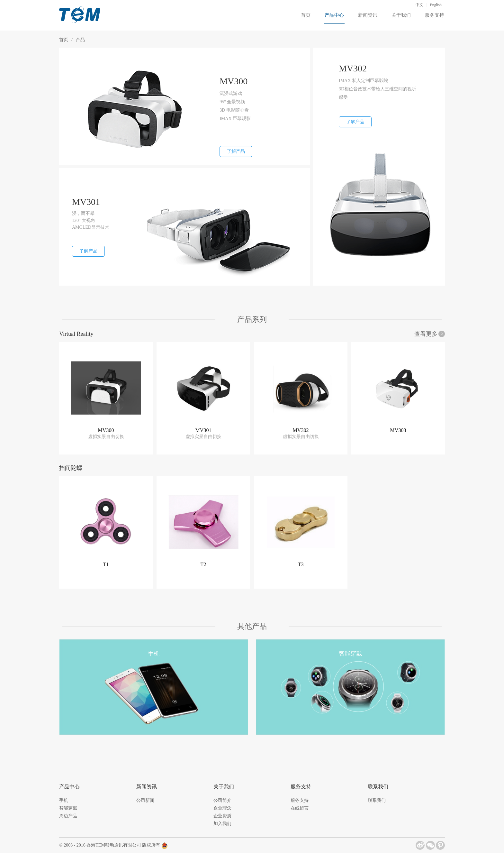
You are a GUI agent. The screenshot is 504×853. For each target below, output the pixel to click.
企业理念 (222, 808)
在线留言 (300, 808)
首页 (306, 15)
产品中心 (334, 18)
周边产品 (68, 816)
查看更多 (426, 334)
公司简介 (222, 800)
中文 (419, 5)
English (436, 5)
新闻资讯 (368, 15)
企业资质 (222, 816)
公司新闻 (145, 800)
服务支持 (435, 15)
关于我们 (401, 15)
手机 (64, 800)
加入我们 (222, 824)
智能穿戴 (68, 808)
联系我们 (377, 800)
